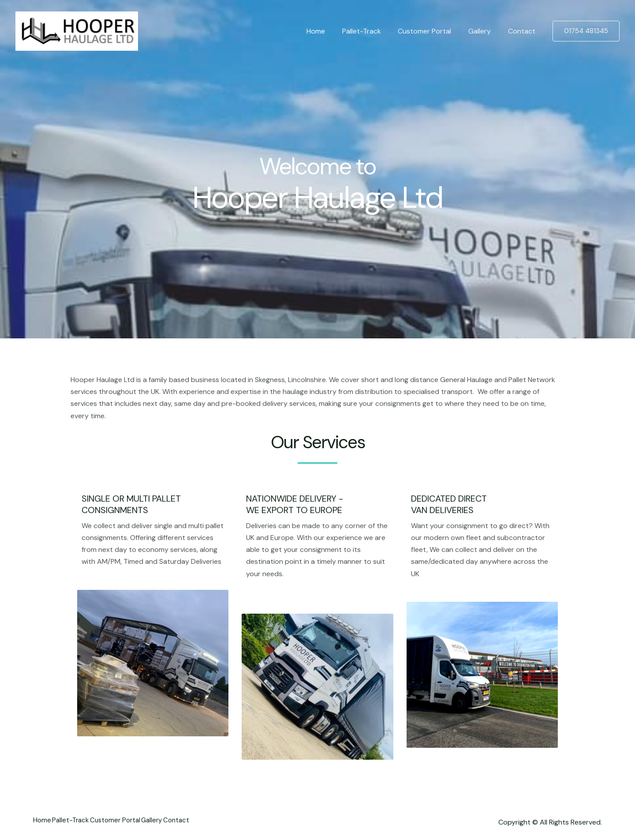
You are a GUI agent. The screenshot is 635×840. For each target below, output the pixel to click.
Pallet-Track (372, 31)
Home (329, 31)
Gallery (484, 31)
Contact (523, 31)
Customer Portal (432, 31)
